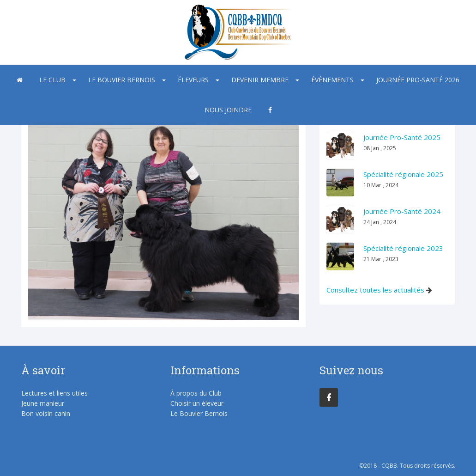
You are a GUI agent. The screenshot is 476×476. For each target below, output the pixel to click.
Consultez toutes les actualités (375, 290)
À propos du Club (196, 393)
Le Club (52, 80)
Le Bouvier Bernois (122, 80)
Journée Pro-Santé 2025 (402, 137)
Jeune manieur (43, 403)
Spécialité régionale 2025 (403, 174)
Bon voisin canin (46, 413)
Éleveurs (193, 80)
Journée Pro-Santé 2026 (418, 80)
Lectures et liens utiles (54, 393)
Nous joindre (228, 110)
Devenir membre (260, 80)
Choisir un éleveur (197, 403)
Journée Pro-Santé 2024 (402, 211)
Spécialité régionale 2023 (403, 248)
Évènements (332, 80)
